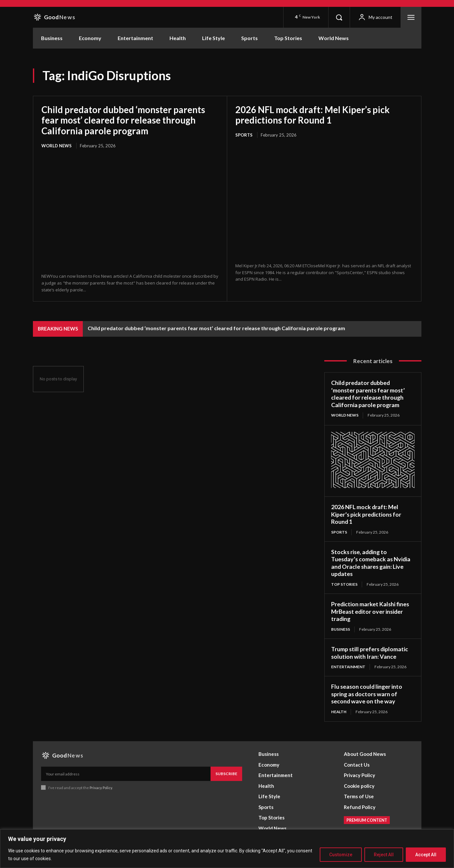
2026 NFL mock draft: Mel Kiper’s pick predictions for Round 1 (314, 115)
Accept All (426, 855)
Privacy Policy (101, 787)
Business (341, 629)
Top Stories (344, 584)
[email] (126, 773)
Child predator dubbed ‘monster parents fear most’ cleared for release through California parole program (124, 120)
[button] (339, 17)
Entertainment (348, 666)
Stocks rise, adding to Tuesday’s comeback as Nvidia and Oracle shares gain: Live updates (372, 562)
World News (57, 145)
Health (339, 711)
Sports (244, 135)
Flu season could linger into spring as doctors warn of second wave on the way (367, 693)
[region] (227, 849)
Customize (341, 855)
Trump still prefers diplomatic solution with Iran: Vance (370, 652)
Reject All (384, 855)
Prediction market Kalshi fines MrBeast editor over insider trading (371, 611)
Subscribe (226, 773)
